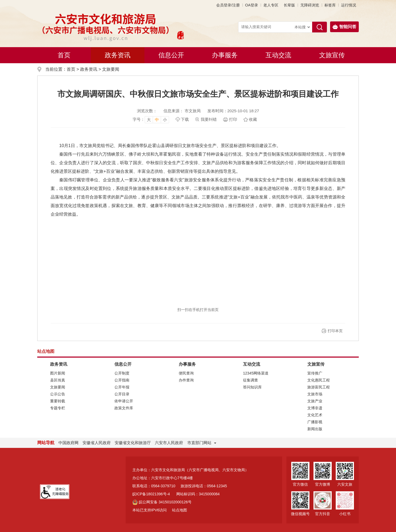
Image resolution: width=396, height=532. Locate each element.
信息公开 (171, 55)
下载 (185, 119)
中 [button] (157, 120)
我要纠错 (209, 119)
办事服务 (225, 55)
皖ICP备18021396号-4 (151, 494)
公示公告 (58, 394)
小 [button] (165, 120)
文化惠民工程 (319, 380)
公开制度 (122, 373)
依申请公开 (124, 401)
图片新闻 (58, 373)
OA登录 (252, 5)
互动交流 (278, 55)
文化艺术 (315, 415)
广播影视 (315, 422)
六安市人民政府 (169, 443)
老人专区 (271, 5)
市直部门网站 (202, 443)
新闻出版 (315, 429)
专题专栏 (58, 408)
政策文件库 (124, 408)
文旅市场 (315, 394)
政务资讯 (118, 55)
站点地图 (180, 510)
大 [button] (149, 120)
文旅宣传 (332, 55)
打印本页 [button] (335, 331)
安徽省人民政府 (97, 443)
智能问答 (344, 27)
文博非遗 (315, 408)
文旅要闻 (111, 69)
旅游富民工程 (319, 387)
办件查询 (186, 380)
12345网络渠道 (256, 373)
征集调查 (251, 380)
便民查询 (186, 373)
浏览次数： (147, 111)
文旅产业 (315, 401)
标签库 (330, 5)
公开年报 (122, 387)
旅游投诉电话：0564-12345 (204, 486)
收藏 (253, 119)
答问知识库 (252, 387)
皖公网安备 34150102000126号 (162, 502)
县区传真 (58, 380)
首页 (64, 55)
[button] (289, 5)
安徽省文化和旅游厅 (133, 443)
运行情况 (349, 5)
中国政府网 (68, 443)
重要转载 (58, 401)
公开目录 (122, 394)
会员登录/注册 (228, 5)
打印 (233, 119)
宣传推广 (315, 373)
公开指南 (122, 380)
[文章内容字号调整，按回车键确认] (151, 119)
